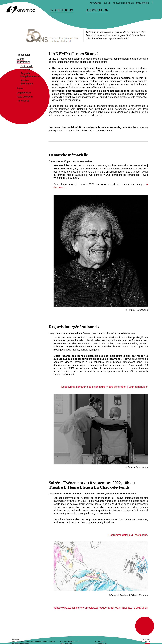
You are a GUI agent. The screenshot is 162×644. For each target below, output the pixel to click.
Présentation (24, 55)
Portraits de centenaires (27, 68)
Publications (143, 3)
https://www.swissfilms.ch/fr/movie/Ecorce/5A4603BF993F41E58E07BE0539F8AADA (101, 607)
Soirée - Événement (27, 82)
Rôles (20, 88)
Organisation (24, 93)
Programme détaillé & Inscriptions (129, 534)
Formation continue (123, 3)
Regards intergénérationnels (31, 75)
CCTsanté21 (145, 638)
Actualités (96, 3)
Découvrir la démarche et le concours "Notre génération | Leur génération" (107, 386)
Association (97, 10)
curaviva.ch (145, 641)
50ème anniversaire (23, 60)
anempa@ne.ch (101, 643)
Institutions (62, 10)
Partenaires (23, 101)
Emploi (107, 3)
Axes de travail (25, 97)
